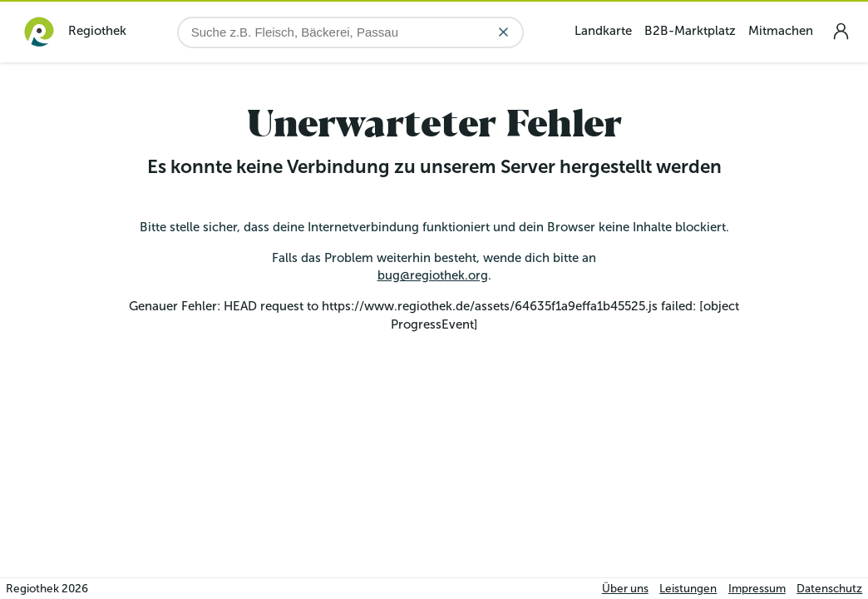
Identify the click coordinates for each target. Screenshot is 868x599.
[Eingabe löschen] (503, 32)
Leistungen (688, 589)
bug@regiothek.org (433, 275)
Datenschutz (829, 589)
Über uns (625, 589)
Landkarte (603, 31)
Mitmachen (781, 31)
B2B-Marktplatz (690, 31)
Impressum (757, 589)
